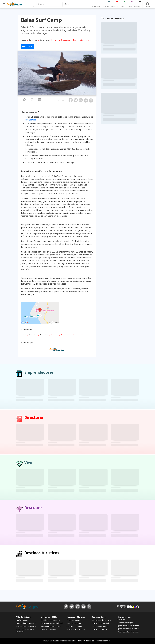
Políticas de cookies (99, 629)
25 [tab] (73, 94)
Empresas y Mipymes (76, 617)
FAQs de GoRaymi (23, 617)
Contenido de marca (100, 626)
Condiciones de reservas (101, 620)
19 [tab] (64, 94)
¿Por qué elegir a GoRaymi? (26, 626)
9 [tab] (50, 94)
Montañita (31, 120)
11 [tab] (53, 94)
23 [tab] (70, 94)
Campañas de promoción (51, 626)
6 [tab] (45, 94)
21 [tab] (67, 94)
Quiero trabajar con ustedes (128, 626)
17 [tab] (61, 94)
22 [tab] (69, 94)
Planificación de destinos (50, 620)
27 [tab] (76, 94)
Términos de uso (99, 617)
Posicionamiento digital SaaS (52, 623)
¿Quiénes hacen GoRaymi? (26, 623)
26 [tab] (74, 94)
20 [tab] (66, 94)
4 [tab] (42, 94)
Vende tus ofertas (73, 620)
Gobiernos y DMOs (49, 617)
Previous (20, 73)
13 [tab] (55, 94)
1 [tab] (38, 94)
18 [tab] (63, 94)
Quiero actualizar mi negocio (128, 632)
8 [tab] (48, 94)
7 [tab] (47, 94)
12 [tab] (54, 94)
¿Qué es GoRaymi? (23, 620)
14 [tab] (57, 94)
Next (94, 73)
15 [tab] (58, 94)
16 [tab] (60, 94)
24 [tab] (71, 94)
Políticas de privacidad (100, 623)
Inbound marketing (74, 623)
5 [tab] (44, 94)
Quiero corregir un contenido (128, 629)
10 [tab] (51, 94)
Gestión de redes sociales (76, 629)
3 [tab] (41, 94)
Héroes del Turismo (49, 629)
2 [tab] (39, 94)
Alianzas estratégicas (126, 623)
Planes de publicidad (74, 626)
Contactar (27, 47)
